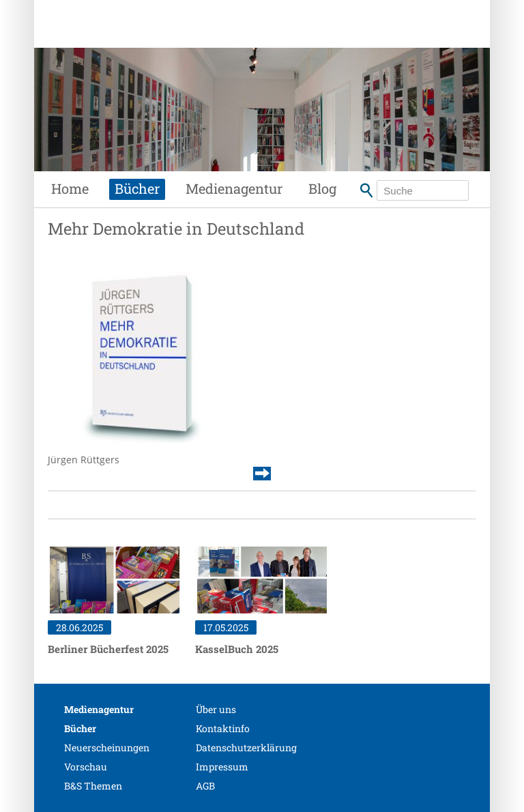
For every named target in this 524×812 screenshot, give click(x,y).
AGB (205, 786)
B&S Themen (93, 786)
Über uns (216, 709)
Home (70, 188)
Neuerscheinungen (107, 748)
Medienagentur (234, 188)
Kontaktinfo (223, 728)
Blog (322, 188)
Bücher (137, 188)
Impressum (222, 767)
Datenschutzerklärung (246, 748)
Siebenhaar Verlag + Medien (150, 38)
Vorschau (86, 767)
